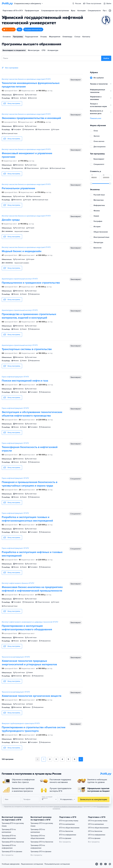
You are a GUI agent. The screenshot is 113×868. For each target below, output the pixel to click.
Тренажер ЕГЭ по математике (9, 831)
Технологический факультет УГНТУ (16, 657)
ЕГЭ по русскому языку (69, 821)
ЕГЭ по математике (67, 824)
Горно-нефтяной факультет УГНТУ (15, 377)
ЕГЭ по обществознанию (69, 828)
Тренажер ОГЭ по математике (38, 831)
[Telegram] (101, 864)
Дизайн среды (11, 220)
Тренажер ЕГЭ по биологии (13, 842)
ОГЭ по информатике (97, 835)
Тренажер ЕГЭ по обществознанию (9, 837)
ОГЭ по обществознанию (98, 828)
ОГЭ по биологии (95, 831)
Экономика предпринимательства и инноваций (31, 118)
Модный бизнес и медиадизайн (22, 251)
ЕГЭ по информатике (68, 835)
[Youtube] (105, 864)
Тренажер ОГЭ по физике (41, 852)
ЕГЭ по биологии (66, 831)
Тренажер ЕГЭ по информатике (9, 847)
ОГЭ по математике (96, 824)
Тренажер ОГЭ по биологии (42, 842)
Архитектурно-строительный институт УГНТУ (20, 279)
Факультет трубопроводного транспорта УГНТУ (21, 723)
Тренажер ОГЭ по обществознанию (38, 837)
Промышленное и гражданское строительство (31, 283)
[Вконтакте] (97, 864)
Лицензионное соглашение (32, 864)
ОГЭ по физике (94, 838)
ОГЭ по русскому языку (98, 821)
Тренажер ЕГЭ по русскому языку (13, 825)
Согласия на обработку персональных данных (68, 807)
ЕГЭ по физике (65, 838)
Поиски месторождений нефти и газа (25, 381)
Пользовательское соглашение (57, 864)
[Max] (110, 864)
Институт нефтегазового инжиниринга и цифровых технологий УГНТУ (30, 622)
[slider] (91, 184)
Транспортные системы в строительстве (27, 349)
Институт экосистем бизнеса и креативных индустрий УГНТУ (26, 79)
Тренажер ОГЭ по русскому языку (42, 825)
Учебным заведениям (11, 864)
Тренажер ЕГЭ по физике (12, 852)
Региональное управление (18, 188)
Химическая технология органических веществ (32, 696)
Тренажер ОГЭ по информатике (38, 847)
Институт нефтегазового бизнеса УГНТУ (18, 583)
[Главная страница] (7, 4)
